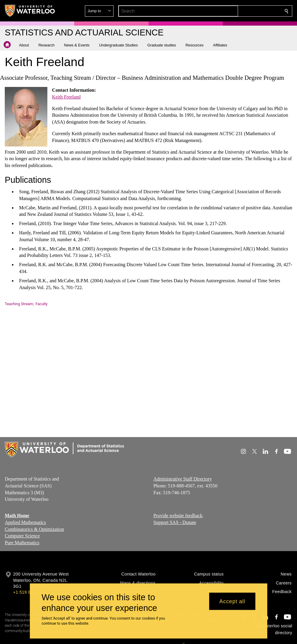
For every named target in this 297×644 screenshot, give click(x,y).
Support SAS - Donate (175, 522)
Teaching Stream (19, 304)
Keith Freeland (66, 97)
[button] (243, 11)
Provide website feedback (178, 516)
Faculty (41, 304)
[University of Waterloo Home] (30, 11)
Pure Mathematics (22, 543)
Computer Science (22, 536)
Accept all (232, 601)
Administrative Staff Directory (183, 479)
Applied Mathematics (25, 522)
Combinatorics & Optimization (34, 529)
